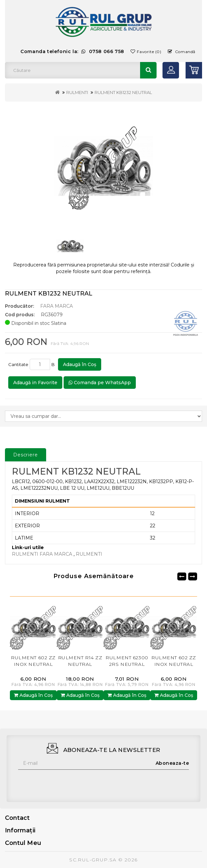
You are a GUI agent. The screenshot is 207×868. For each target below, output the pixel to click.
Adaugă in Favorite (35, 383)
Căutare (148, 70)
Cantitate (18, 364)
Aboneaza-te (172, 763)
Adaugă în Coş (80, 364)
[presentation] (68, 783)
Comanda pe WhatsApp (100, 383)
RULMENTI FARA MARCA (43, 554)
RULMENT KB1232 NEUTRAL (123, 92)
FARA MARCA (57, 306)
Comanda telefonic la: (72, 51)
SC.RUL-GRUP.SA (93, 860)
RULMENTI (77, 92)
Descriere (26, 455)
